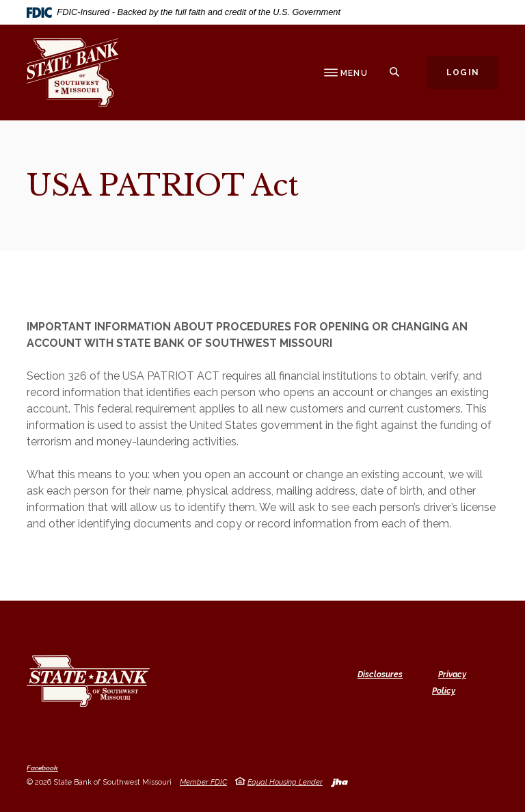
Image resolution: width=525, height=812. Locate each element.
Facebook (42, 768)
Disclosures (380, 675)
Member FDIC (203, 782)
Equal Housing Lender (285, 782)
